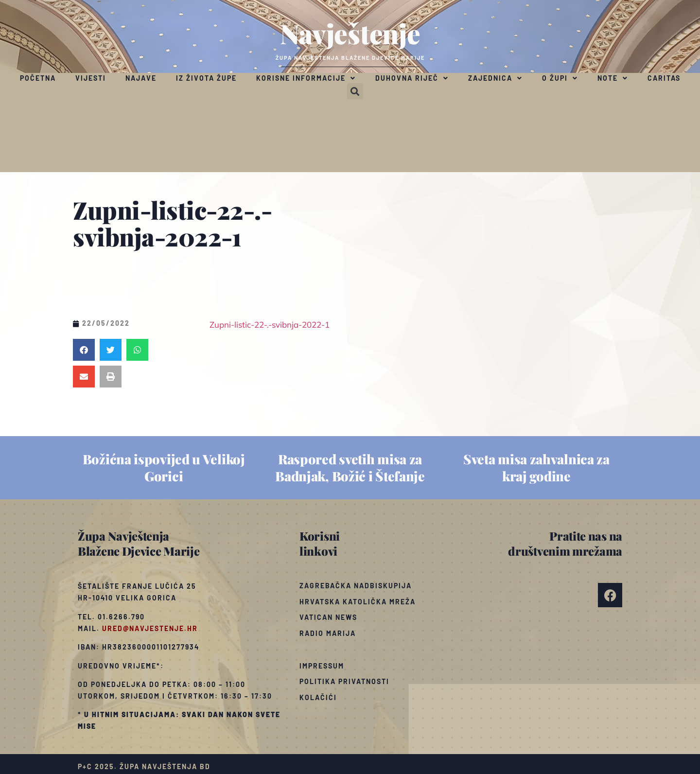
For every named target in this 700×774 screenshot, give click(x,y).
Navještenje (350, 33)
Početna (38, 78)
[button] (355, 91)
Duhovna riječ (412, 78)
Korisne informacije (306, 78)
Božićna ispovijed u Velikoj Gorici (164, 467)
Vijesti (91, 78)
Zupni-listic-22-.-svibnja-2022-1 (270, 325)
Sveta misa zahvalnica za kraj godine (536, 467)
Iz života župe (206, 78)
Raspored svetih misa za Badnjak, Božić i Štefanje (350, 467)
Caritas (664, 78)
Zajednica (495, 78)
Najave (141, 78)
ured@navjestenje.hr (150, 628)
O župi (560, 78)
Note (613, 78)
